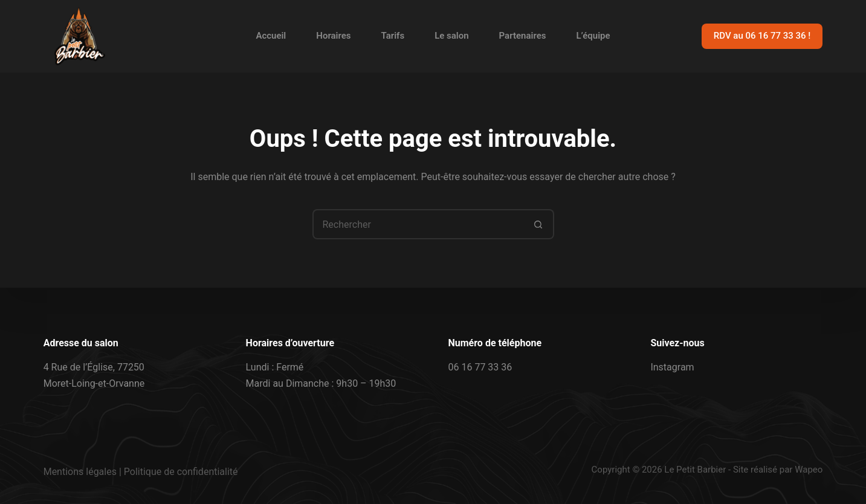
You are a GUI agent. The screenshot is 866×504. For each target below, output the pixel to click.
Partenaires (523, 36)
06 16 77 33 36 (480, 367)
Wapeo (809, 470)
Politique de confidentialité (181, 472)
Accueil (271, 36)
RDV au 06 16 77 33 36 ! (762, 36)
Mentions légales (80, 472)
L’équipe (593, 36)
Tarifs (393, 36)
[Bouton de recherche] (539, 224)
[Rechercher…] (418, 224)
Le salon (451, 36)
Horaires (333, 36)
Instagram (672, 367)
